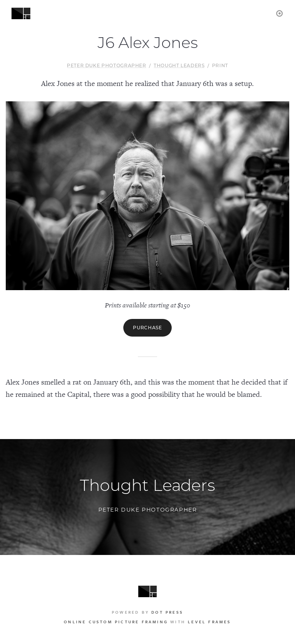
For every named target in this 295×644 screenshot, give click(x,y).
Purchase (147, 328)
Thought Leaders (179, 65)
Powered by (147, 612)
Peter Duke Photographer (107, 65)
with (147, 622)
